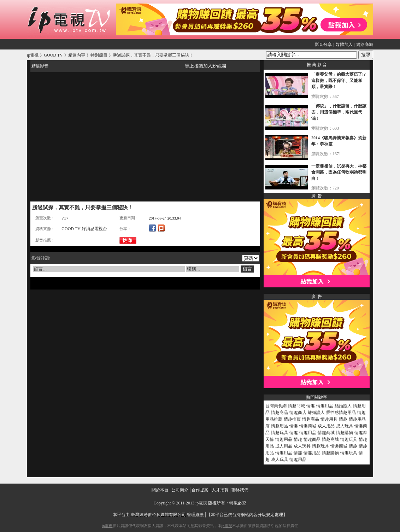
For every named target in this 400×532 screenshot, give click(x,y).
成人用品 (326, 426)
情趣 (311, 406)
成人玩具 (345, 426)
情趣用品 (325, 406)
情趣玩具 (280, 433)
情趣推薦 (292, 419)
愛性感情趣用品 (341, 413)
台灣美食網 (276, 406)
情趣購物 (345, 433)
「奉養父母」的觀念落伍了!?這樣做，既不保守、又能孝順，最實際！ (339, 80)
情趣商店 (298, 413)
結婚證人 (343, 406)
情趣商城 (296, 406)
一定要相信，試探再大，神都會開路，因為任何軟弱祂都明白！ (339, 172)
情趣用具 (329, 419)
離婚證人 (316, 413)
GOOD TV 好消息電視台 (84, 229)
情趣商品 (280, 413)
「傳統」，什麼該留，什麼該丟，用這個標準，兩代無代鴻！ (339, 112)
